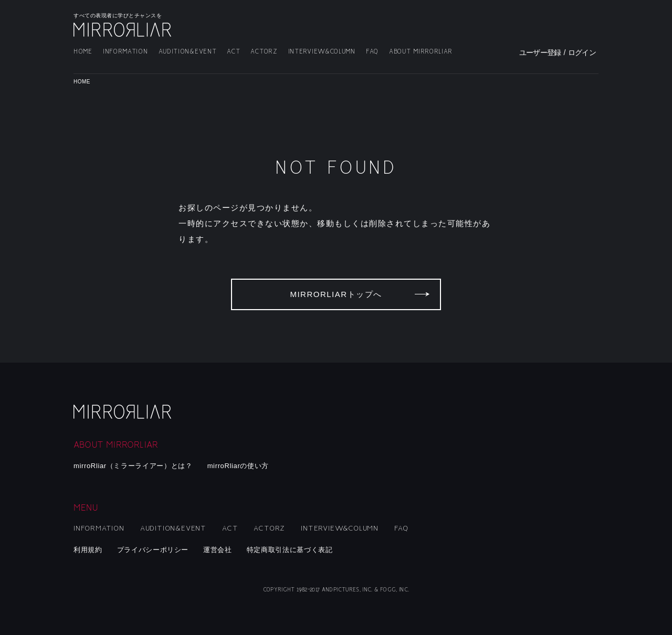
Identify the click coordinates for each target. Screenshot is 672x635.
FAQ (372, 52)
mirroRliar (123, 412)
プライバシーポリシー (153, 550)
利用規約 (88, 550)
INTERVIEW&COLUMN (322, 52)
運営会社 (218, 550)
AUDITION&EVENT (188, 52)
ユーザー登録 (540, 52)
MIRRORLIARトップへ (336, 294)
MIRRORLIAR (123, 30)
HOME (83, 52)
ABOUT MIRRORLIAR (421, 52)
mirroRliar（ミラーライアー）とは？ (133, 466)
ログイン (582, 52)
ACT (233, 52)
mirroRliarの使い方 (238, 466)
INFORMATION (125, 52)
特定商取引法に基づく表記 (290, 550)
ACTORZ (264, 52)
